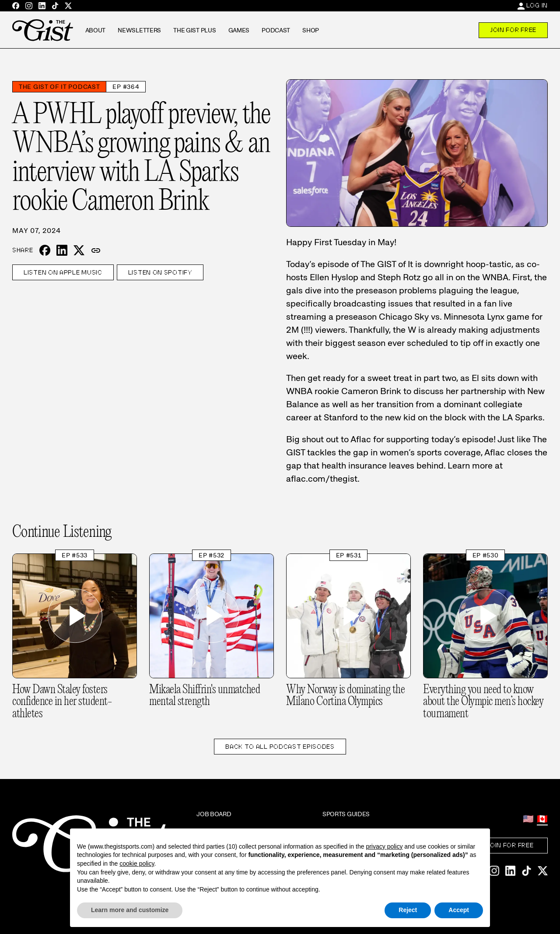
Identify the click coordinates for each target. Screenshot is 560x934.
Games (239, 30)
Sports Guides (346, 814)
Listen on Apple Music (63, 272)
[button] (96, 250)
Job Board (214, 814)
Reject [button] (408, 910)
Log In (537, 5)
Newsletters (139, 30)
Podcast (276, 30)
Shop (311, 30)
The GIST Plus (194, 30)
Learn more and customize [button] (130, 910)
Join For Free (513, 30)
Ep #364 (126, 87)
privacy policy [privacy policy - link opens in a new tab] (384, 846)
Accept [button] (459, 910)
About (96, 30)
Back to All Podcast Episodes (280, 747)
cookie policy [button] (137, 864)
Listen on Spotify (160, 272)
